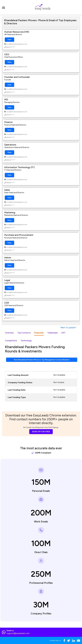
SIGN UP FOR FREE (41, 432)
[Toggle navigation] (4, 7)
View (9, 40)
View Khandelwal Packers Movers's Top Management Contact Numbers (42, 360)
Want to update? (68, 328)
